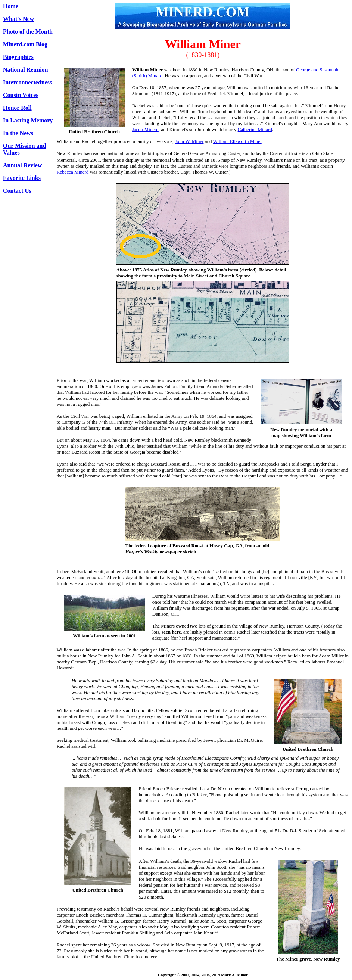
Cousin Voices (21, 95)
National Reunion (25, 70)
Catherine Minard (255, 129)
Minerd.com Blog (25, 44)
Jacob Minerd (145, 129)
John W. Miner (189, 141)
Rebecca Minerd (73, 172)
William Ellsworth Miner (237, 141)
